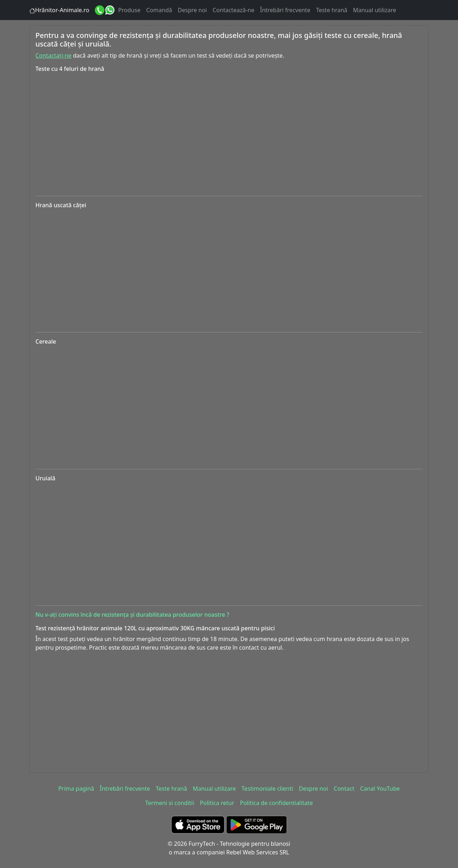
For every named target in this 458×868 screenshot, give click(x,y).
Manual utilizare (375, 10)
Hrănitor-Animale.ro (62, 10)
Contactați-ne (53, 55)
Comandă (159, 10)
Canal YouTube (380, 789)
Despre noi (192, 10)
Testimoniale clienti (267, 789)
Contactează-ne (233, 10)
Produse (129, 10)
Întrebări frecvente (285, 10)
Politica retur (217, 803)
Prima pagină (76, 789)
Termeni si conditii (170, 803)
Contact (344, 789)
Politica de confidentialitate (277, 803)
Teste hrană (332, 10)
